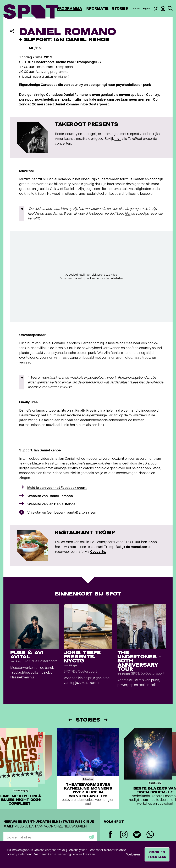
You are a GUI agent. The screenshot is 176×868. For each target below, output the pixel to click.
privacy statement (19, 854)
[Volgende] (106, 720)
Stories (120, 8)
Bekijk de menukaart (132, 547)
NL (31, 48)
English (147, 8)
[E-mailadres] (50, 837)
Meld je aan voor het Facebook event (57, 488)
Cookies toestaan (157, 854)
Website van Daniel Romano (50, 496)
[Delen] (12, 31)
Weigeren (133, 854)
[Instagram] (124, 835)
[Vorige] (70, 720)
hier (118, 138)
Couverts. (98, 551)
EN (39, 48)
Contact (136, 8)
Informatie (97, 8)
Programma (70, 8)
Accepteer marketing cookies (77, 278)
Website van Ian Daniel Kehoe (51, 504)
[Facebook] (110, 835)
